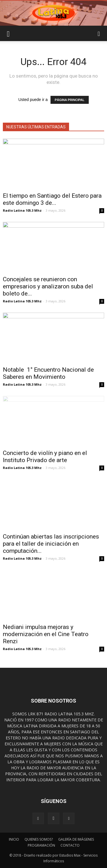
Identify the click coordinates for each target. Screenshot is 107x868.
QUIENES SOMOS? (39, 839)
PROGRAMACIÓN (41, 845)
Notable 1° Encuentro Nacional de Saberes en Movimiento (48, 373)
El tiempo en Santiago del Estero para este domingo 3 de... (52, 199)
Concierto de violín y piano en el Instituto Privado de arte (45, 457)
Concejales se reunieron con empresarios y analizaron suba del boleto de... (48, 286)
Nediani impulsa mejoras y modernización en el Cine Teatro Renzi (46, 634)
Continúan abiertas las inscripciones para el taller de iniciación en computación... (51, 544)
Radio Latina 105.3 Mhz (22, 210)
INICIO (14, 839)
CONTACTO (70, 845)
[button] (99, 33)
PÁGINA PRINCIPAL (70, 100)
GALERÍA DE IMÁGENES (76, 839)
